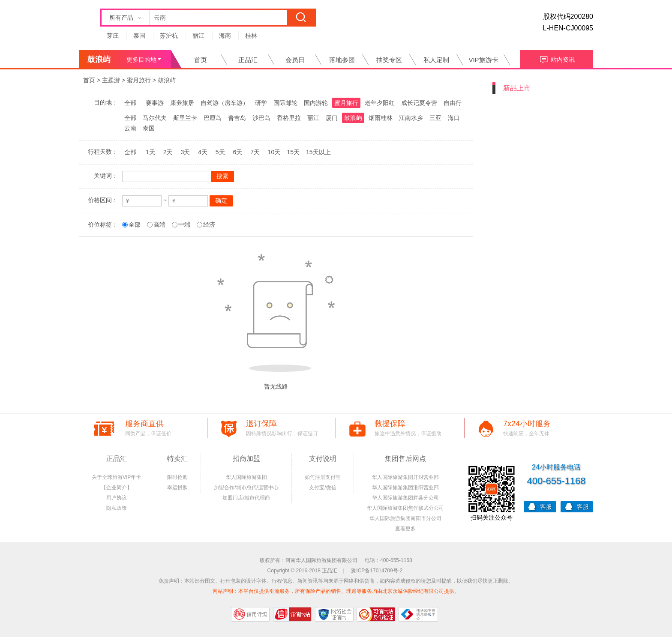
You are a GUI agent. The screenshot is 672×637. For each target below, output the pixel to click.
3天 (185, 152)
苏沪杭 (169, 36)
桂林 (251, 36)
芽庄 (113, 36)
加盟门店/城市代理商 (246, 498)
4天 (203, 152)
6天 (237, 152)
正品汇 (248, 60)
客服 (540, 506)
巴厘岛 (213, 118)
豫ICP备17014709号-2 (377, 571)
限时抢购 (177, 477)
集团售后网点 (405, 459)
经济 (209, 224)
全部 (130, 103)
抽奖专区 (389, 60)
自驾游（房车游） (225, 103)
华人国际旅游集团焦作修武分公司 (405, 508)
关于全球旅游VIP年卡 (116, 477)
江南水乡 (411, 118)
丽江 (198, 36)
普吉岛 (237, 118)
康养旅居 (182, 103)
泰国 (139, 36)
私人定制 (436, 60)
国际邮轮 (285, 103)
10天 (274, 152)
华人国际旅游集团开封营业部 (405, 477)
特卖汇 (177, 459)
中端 (184, 224)
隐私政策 (117, 508)
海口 (454, 118)
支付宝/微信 (322, 487)
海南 (225, 36)
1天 (150, 152)
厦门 (332, 118)
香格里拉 (289, 118)
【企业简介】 (117, 487)
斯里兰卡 (185, 118)
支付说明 (323, 459)
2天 (168, 152)
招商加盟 (246, 459)
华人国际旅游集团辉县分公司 (405, 498)
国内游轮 (316, 103)
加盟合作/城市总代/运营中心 (246, 487)
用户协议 (117, 498)
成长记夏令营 (419, 103)
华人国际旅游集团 (246, 477)
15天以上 (318, 152)
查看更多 (405, 529)
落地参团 (342, 60)
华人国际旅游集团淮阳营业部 (405, 487)
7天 (255, 152)
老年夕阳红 (380, 103)
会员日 (295, 60)
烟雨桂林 (381, 118)
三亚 (435, 118)
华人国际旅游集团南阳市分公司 (405, 518)
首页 (201, 60)
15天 (293, 152)
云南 (130, 128)
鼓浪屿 (167, 80)
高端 (159, 224)
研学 (261, 103)
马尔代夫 (155, 118)
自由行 (453, 103)
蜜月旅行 (139, 80)
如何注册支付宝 (323, 477)
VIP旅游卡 (483, 60)
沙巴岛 (261, 118)
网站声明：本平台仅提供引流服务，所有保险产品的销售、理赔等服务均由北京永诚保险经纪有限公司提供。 (336, 591)
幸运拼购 (177, 487)
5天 (220, 152)
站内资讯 (557, 58)
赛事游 (155, 103)
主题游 (111, 80)
